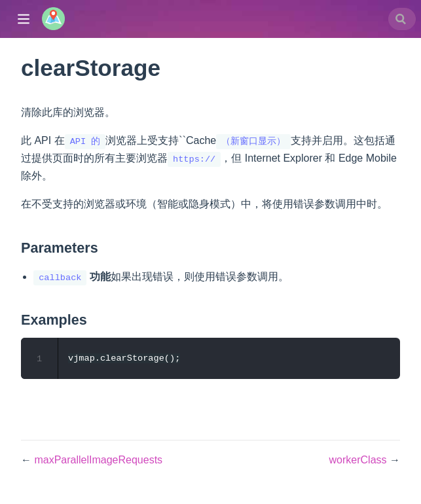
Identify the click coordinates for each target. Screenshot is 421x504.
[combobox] (402, 19)
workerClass (359, 460)
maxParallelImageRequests (98, 460)
